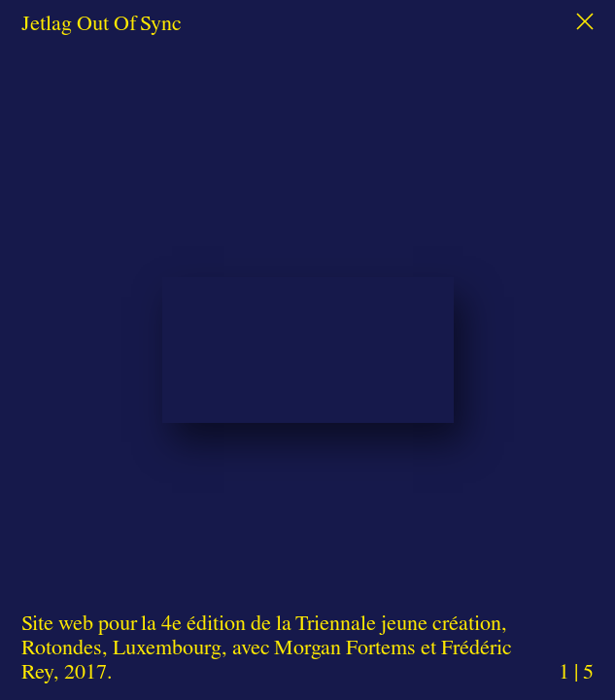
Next (508, 322)
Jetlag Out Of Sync (102, 22)
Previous (107, 322)
